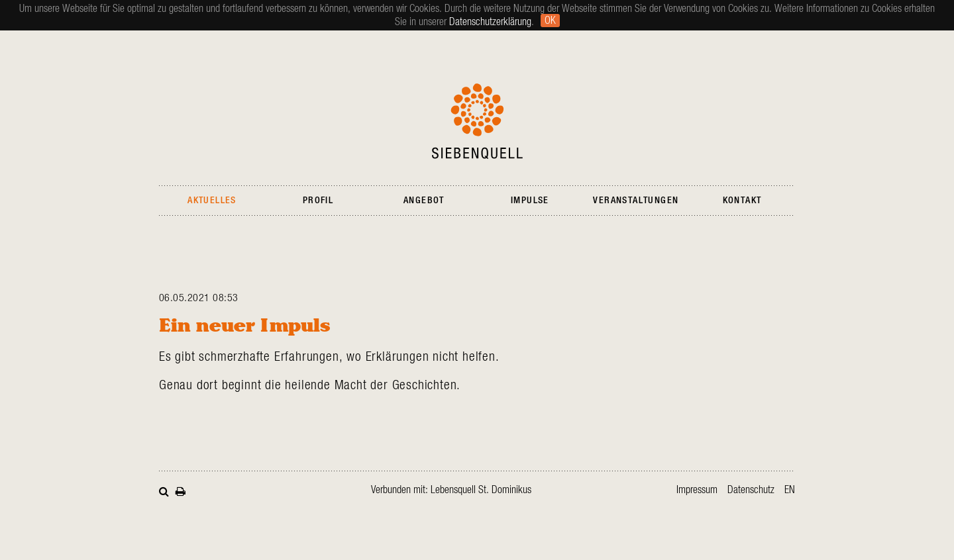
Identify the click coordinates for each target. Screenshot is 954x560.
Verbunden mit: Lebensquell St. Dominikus (451, 490)
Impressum (697, 490)
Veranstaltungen (636, 201)
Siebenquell (477, 121)
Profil (318, 201)
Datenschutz (751, 490)
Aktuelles (212, 201)
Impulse (530, 201)
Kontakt (742, 201)
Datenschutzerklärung (490, 22)
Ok (550, 21)
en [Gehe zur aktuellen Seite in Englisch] (790, 490)
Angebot (424, 201)
